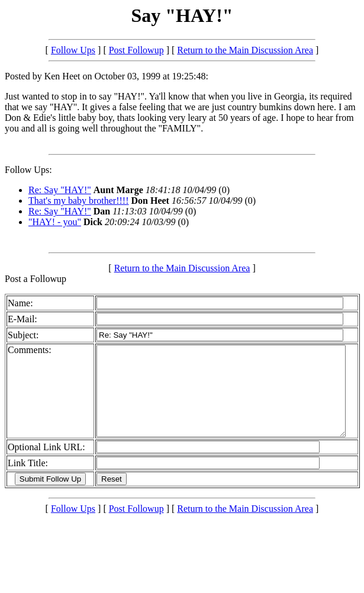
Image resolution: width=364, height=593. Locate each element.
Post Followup (136, 50)
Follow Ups (73, 50)
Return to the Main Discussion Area (245, 50)
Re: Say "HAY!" (60, 190)
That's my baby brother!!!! (79, 201)
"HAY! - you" (55, 222)
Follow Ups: (28, 170)
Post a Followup (36, 279)
